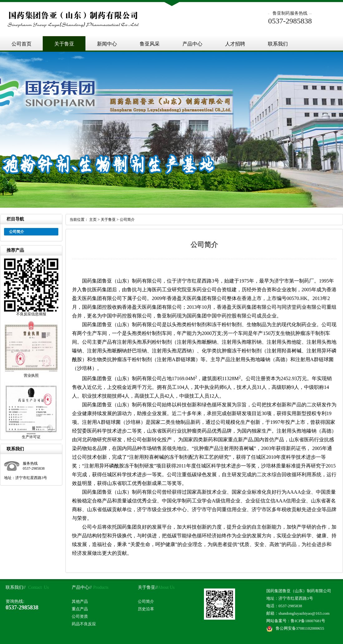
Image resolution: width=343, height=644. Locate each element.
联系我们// (16, 587)
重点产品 (80, 609)
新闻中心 (107, 44)
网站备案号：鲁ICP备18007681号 (296, 621)
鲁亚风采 (150, 44)
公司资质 (80, 616)
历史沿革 (146, 609)
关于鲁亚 (64, 44)
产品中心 (192, 44)
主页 (93, 220)
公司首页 (22, 44)
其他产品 (80, 601)
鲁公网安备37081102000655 (300, 628)
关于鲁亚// (148, 587)
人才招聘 (235, 44)
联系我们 (278, 44)
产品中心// (82, 587)
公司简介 (127, 220)
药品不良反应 (84, 624)
